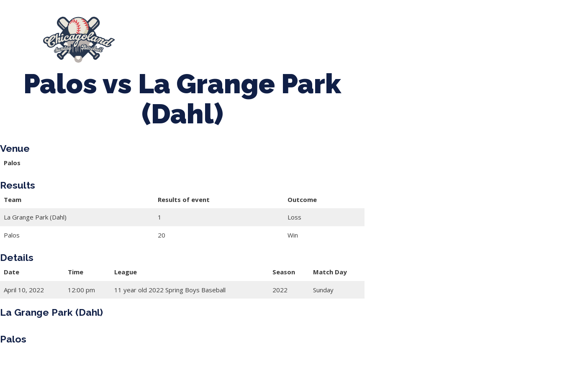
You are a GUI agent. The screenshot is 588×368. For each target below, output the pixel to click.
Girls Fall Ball (496, 36)
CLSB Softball (352, 36)
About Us (154, 36)
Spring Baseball (217, 36)
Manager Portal (172, 44)
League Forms (239, 44)
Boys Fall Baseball (424, 36)
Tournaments (286, 36)
